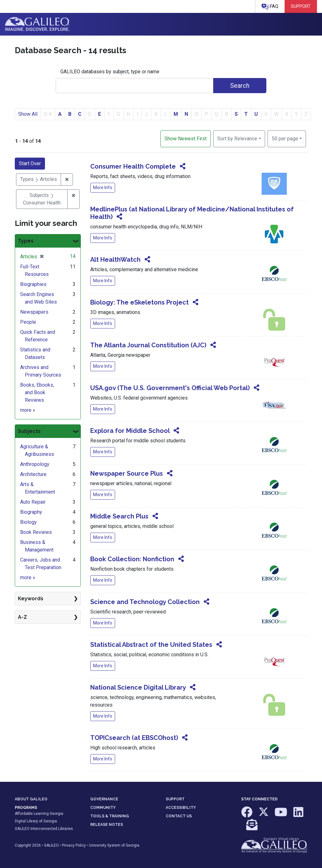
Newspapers (34, 312)
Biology (28, 522)
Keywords (31, 599)
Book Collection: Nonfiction (132, 559)
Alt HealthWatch (115, 260)
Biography (31, 512)
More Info (103, 188)
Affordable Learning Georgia (39, 814)
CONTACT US (179, 816)
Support (301, 6)
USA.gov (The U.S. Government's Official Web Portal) (170, 388)
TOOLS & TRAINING (110, 816)
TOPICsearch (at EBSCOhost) (134, 738)
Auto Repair (33, 502)
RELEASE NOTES (107, 825)
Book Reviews (36, 532)
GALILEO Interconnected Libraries (44, 829)
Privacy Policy (74, 845)
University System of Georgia (114, 845)
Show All (28, 114)
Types (26, 241)
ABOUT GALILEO (31, 799)
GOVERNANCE (104, 799)
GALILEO (51, 845)
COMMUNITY (103, 808)
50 (285, 138)
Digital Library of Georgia (36, 821)
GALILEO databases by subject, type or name (110, 72)
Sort (237, 139)
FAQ (270, 7)
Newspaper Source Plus (127, 473)
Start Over (30, 163)
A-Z (22, 617)
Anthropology (35, 464)
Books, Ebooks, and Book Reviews (37, 392)
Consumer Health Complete (133, 166)
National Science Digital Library (138, 687)
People (28, 322)
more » (28, 410)
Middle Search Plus (119, 516)
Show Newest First (186, 139)
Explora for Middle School (130, 431)
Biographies (33, 284)
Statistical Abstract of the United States (151, 645)
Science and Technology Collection (145, 602)
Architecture (33, 474)
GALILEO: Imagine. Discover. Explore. (37, 24)
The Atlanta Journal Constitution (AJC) (148, 345)
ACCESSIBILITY (181, 808)
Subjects (29, 431)
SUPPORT (175, 799)
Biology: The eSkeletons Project (139, 302)
